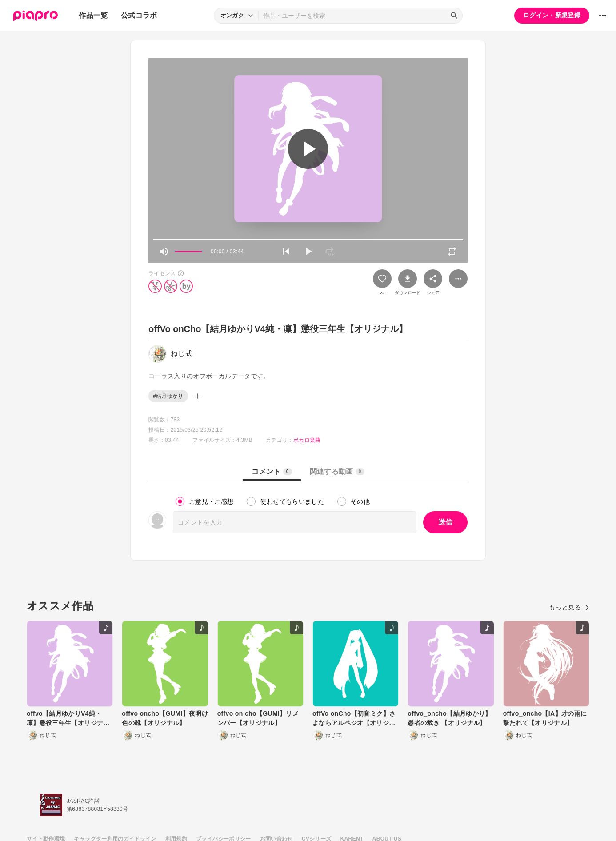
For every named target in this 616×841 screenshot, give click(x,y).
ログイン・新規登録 (552, 15)
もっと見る (569, 607)
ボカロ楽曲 (307, 440)
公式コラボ (139, 15)
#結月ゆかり (168, 396)
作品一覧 (93, 15)
